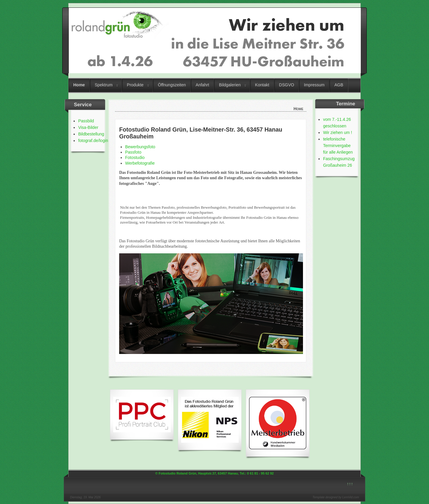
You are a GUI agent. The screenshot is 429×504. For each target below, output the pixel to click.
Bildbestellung (91, 134)
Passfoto (133, 152)
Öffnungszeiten (172, 85)
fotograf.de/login (93, 141)
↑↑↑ (350, 484)
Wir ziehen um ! (337, 132)
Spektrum (104, 85)
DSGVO (287, 85)
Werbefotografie (140, 163)
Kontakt (262, 85)
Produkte (135, 85)
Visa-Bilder (88, 127)
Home (79, 85)
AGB (339, 85)
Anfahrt (202, 85)
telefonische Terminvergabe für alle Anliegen (338, 146)
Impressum (314, 85)
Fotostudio (135, 157)
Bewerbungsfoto (140, 147)
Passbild (86, 121)
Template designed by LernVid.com (336, 497)
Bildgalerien (230, 85)
